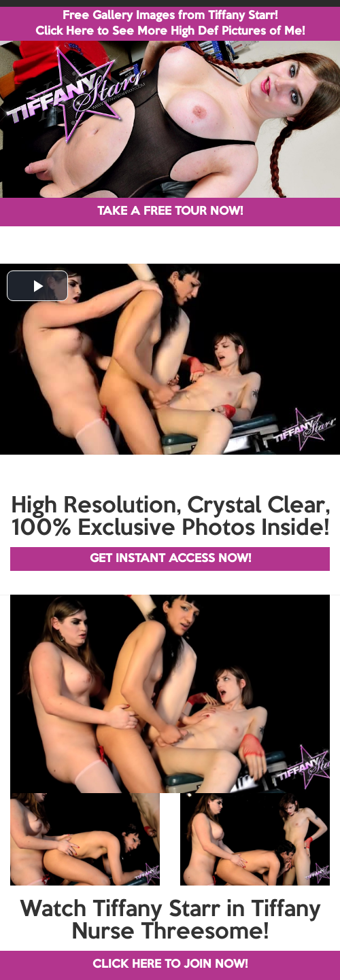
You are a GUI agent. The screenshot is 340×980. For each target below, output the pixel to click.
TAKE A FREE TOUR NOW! (170, 212)
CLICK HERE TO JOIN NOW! (170, 965)
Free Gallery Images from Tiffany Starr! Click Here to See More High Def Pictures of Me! (170, 24)
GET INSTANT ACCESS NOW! (170, 559)
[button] (37, 286)
